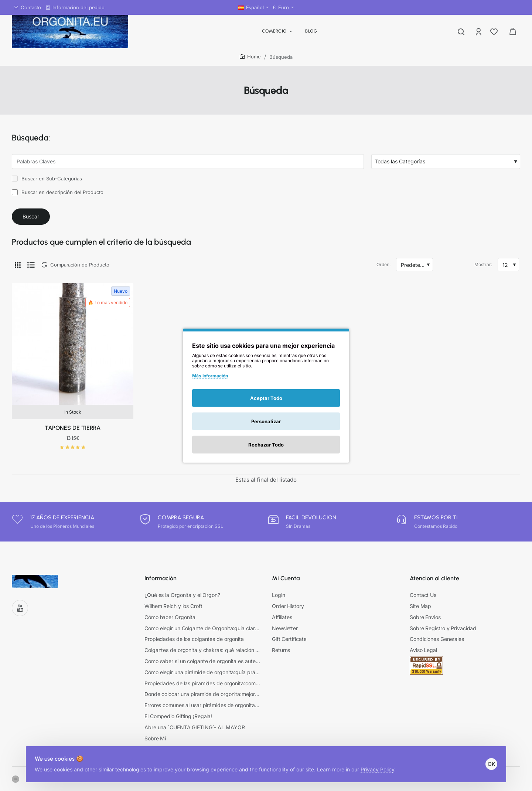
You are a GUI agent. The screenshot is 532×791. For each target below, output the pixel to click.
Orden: (383, 270)
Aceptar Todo (266, 398)
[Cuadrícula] (18, 271)
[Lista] (31, 271)
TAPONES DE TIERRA (73, 434)
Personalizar (266, 421)
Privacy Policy (380, 763)
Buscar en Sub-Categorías (47, 179)
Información (161, 584)
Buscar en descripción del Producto (58, 192)
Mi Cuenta (286, 584)
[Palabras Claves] (188, 162)
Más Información (210, 376)
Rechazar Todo (266, 444)
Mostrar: (483, 270)
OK (488, 758)
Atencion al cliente (434, 584)
